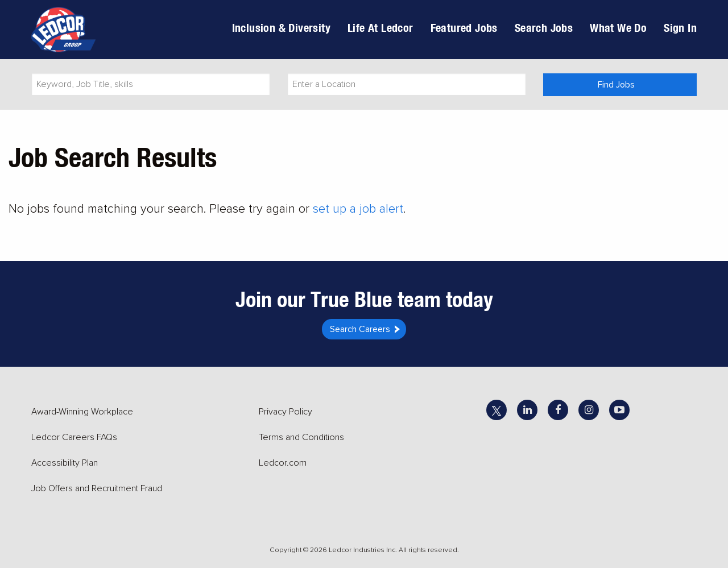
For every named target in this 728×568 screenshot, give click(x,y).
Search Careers (360, 329)
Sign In (680, 28)
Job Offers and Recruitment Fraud (97, 488)
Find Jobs (616, 85)
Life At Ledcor (380, 28)
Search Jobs (544, 28)
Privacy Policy (286, 412)
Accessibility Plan (65, 463)
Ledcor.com (283, 463)
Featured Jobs (464, 28)
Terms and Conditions (301, 437)
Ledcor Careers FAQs (74, 437)
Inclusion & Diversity (281, 28)
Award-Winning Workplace (82, 412)
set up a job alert (358, 209)
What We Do (618, 28)
